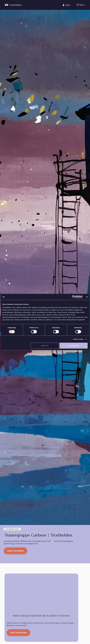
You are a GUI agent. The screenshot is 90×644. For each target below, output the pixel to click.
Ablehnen (45, 346)
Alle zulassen (74, 346)
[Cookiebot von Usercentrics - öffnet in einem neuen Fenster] (73, 297)
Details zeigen (78, 339)
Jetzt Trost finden (15, 551)
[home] (13, 5)
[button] (80, 5)
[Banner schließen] (87, 297)
